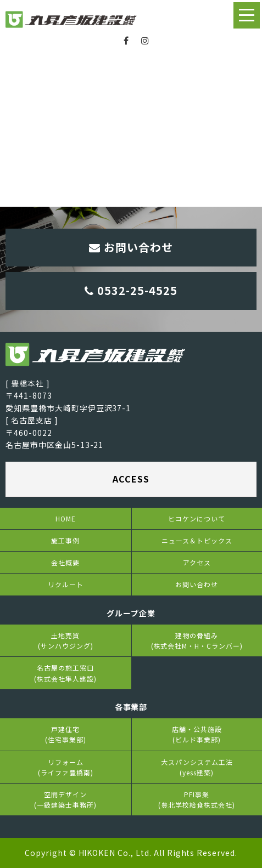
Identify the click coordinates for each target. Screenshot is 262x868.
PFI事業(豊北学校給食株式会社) (197, 799)
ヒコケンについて (197, 518)
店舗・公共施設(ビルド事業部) (197, 734)
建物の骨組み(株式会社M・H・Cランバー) (197, 640)
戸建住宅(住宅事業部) (66, 734)
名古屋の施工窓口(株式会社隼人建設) (65, 673)
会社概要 (65, 562)
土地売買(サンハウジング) (66, 640)
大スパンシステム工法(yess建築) (197, 767)
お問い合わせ (131, 247)
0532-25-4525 (131, 290)
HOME (66, 518)
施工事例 (65, 540)
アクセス (197, 562)
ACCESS (131, 479)
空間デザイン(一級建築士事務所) (65, 799)
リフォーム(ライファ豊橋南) (66, 767)
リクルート (66, 584)
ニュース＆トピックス (197, 540)
